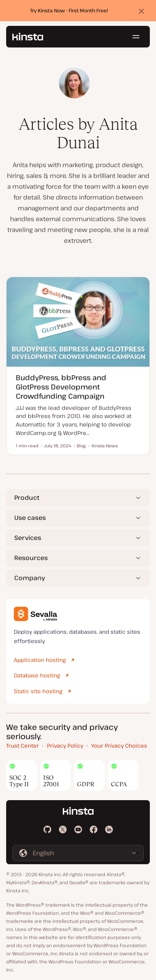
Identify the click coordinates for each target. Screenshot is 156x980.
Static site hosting (38, 691)
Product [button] (27, 498)
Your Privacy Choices (119, 746)
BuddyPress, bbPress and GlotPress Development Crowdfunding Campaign (61, 387)
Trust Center (23, 746)
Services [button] (28, 538)
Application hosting (40, 660)
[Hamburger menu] (136, 37)
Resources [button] (31, 558)
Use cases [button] (30, 518)
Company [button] (30, 578)
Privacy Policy (65, 746)
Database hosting (37, 675)
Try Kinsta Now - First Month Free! (69, 10)
